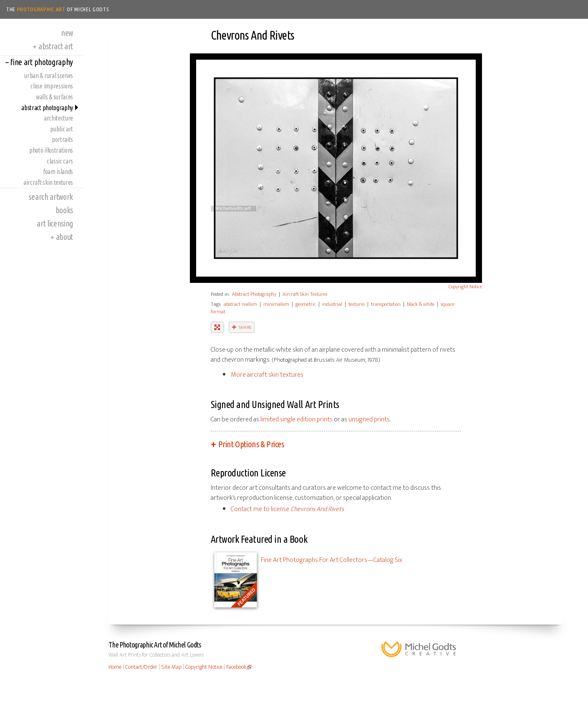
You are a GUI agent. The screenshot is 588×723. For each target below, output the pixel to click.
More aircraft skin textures (267, 375)
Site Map (171, 667)
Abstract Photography (47, 108)
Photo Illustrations (51, 150)
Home (115, 667)
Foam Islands (58, 171)
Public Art (62, 129)
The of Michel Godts (58, 9)
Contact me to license (287, 509)
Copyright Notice (465, 287)
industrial (332, 304)
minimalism (276, 304)
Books (64, 210)
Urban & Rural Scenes (49, 76)
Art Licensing (55, 223)
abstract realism (240, 304)
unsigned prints (369, 419)
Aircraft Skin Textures (48, 182)
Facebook (236, 667)
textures (357, 304)
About (62, 237)
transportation (386, 304)
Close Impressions (52, 86)
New (67, 33)
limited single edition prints (297, 419)
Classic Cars (60, 161)
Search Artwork (51, 197)
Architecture (58, 118)
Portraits (62, 139)
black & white (421, 304)
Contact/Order (141, 667)
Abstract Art (53, 46)
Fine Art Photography (39, 62)
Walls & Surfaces (54, 97)
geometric (306, 304)
